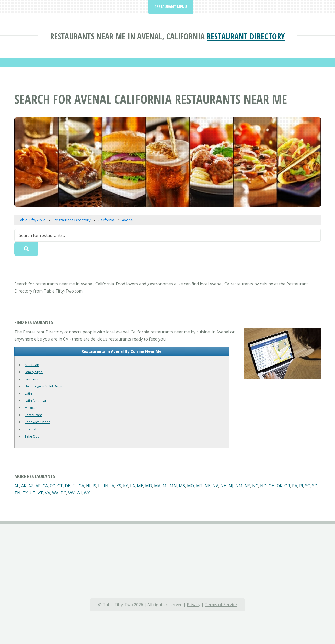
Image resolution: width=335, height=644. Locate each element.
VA (48, 493)
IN (106, 486)
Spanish (31, 429)
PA (295, 486)
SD (315, 486)
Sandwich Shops (37, 422)
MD (149, 486)
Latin (28, 393)
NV (215, 486)
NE (207, 486)
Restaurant (33, 415)
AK (24, 486)
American (32, 365)
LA (132, 486)
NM (239, 486)
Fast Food (32, 379)
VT (40, 493)
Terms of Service (221, 605)
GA (81, 486)
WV (71, 493)
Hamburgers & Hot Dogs (43, 386)
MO (190, 486)
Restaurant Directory (246, 36)
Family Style (34, 372)
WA (55, 493)
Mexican (31, 408)
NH (223, 486)
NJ (231, 486)
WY (87, 493)
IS (94, 486)
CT (60, 486)
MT (199, 486)
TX (25, 493)
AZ (31, 486)
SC (308, 486)
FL (74, 486)
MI (165, 486)
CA (45, 486)
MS (182, 486)
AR (38, 486)
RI (301, 486)
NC (255, 486)
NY (247, 486)
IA (112, 486)
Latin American (36, 400)
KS (119, 486)
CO (53, 486)
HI (88, 486)
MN (173, 486)
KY (126, 486)
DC (63, 493)
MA (157, 486)
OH (272, 486)
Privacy (194, 605)
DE (68, 486)
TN (17, 493)
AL (17, 486)
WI (79, 493)
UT (33, 493)
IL (100, 486)
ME (140, 486)
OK (280, 486)
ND (263, 486)
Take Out (32, 436)
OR (287, 486)
